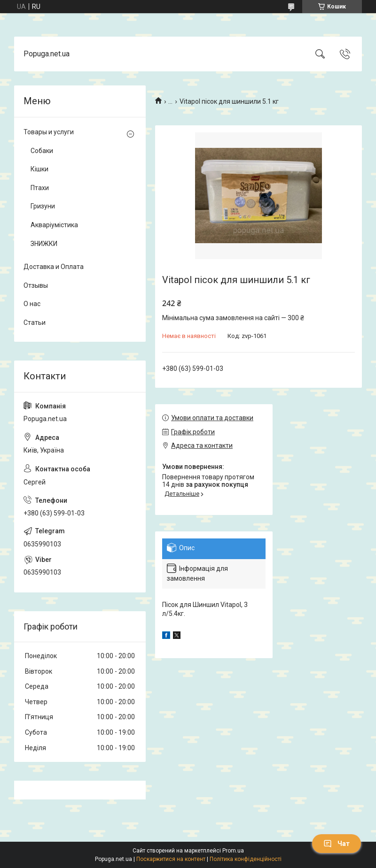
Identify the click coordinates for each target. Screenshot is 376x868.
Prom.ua (233, 851)
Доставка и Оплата (54, 267)
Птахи (40, 188)
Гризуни (43, 206)
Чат (337, 844)
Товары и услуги (49, 132)
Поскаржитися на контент (171, 859)
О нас (32, 304)
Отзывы (36, 285)
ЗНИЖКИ (44, 244)
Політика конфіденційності (246, 859)
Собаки (42, 151)
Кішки (39, 169)
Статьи (35, 323)
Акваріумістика (54, 225)
